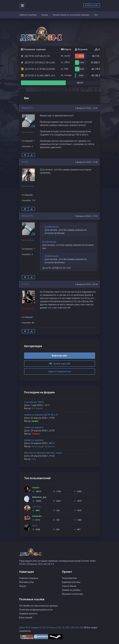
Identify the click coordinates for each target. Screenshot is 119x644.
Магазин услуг (27, 582)
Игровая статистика (72, 594)
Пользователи (69, 578)
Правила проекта (28, 614)
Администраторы (71, 582)
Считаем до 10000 (34, 402)
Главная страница (28, 15)
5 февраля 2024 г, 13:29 (86, 216)
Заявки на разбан (71, 590)
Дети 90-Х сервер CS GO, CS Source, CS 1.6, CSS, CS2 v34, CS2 (51, 628)
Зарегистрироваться (59, 371)
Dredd (25, 162)
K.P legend (37, 408)
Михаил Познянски (32, 108)
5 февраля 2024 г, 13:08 (86, 162)
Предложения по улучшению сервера (71, 15)
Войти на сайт (92, 5)
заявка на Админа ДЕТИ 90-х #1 (41, 415)
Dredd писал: (52, 227)
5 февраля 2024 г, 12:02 (86, 108)
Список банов (69, 586)
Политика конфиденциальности (36, 610)
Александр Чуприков (43, 446)
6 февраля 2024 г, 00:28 (86, 284)
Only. (34, 459)
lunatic (35, 421)
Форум (45, 15)
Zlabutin (36, 434)
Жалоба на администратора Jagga (43, 453)
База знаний (26, 618)
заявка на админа (34, 427)
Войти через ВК (60, 364)
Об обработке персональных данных (38, 606)
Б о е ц (25, 284)
